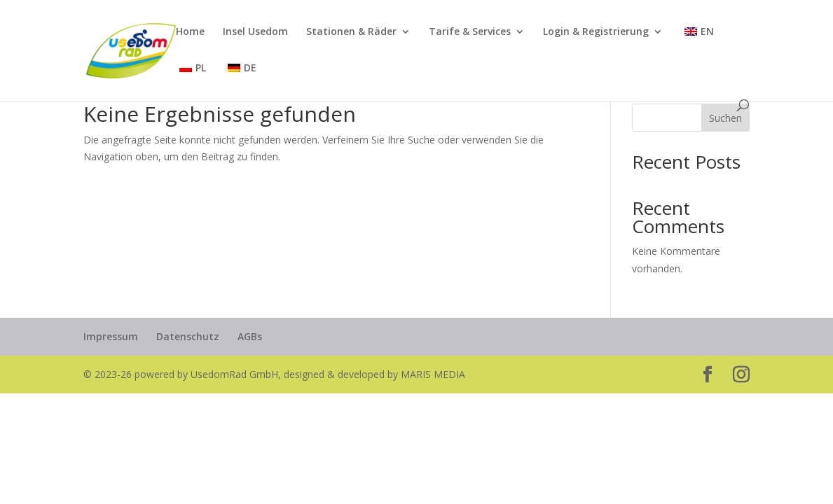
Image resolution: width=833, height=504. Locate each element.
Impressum (111, 336)
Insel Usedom (255, 32)
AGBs (250, 336)
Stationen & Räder (351, 32)
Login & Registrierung (596, 32)
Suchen (725, 118)
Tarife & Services (470, 32)
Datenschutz (188, 336)
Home (190, 32)
